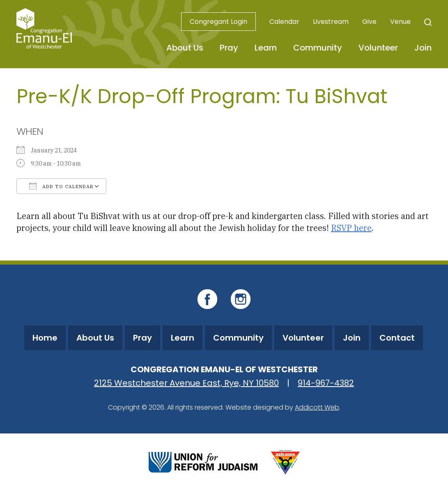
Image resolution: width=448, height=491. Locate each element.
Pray (229, 48)
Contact (397, 338)
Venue (400, 22)
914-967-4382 (326, 383)
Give (369, 22)
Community (318, 48)
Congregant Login (218, 22)
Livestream (331, 22)
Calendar (284, 22)
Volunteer (378, 48)
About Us (185, 48)
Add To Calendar (61, 186)
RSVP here (351, 228)
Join (423, 48)
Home (45, 338)
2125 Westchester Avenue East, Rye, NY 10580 (186, 383)
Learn (266, 48)
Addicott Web (317, 407)
